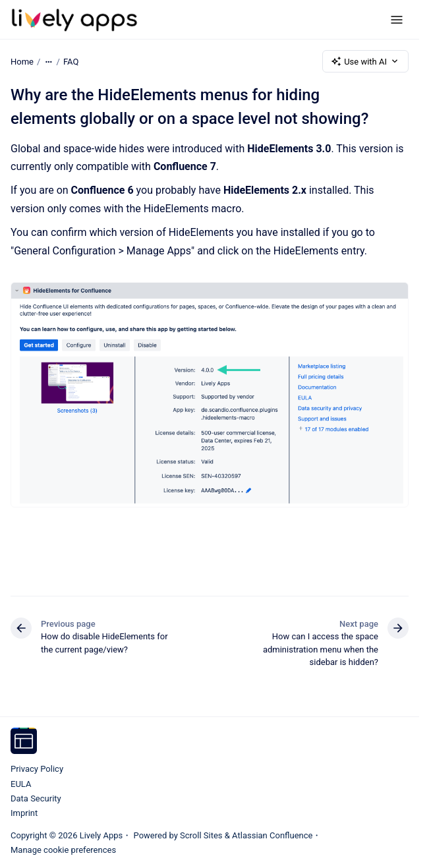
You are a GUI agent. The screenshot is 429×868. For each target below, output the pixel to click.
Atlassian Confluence (272, 835)
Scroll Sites (201, 835)
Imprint (24, 813)
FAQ (71, 61)
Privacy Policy (37, 769)
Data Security (36, 798)
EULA (21, 784)
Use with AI (365, 61)
